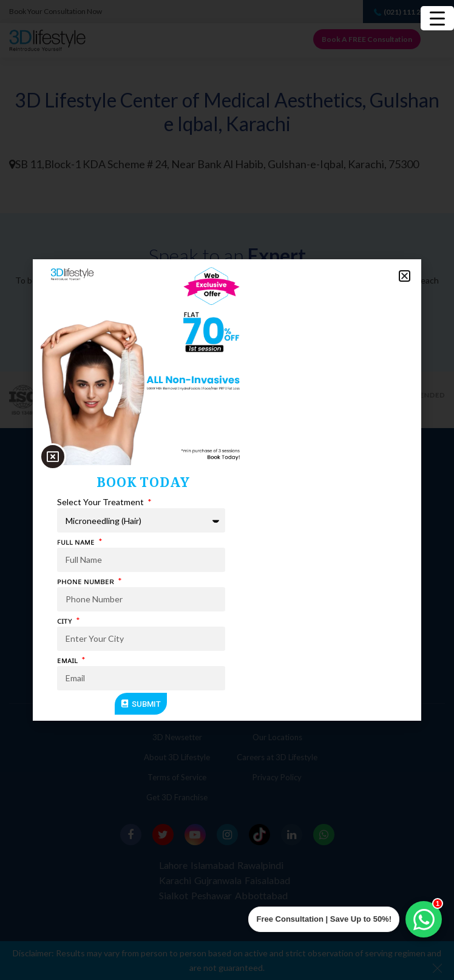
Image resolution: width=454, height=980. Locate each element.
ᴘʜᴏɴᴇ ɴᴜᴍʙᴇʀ (86, 581)
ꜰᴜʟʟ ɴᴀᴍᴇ (77, 541)
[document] (227, 490)
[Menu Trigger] (437, 18)
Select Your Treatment (101, 502)
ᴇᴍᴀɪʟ (68, 660)
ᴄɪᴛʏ (66, 620)
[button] (405, 276)
